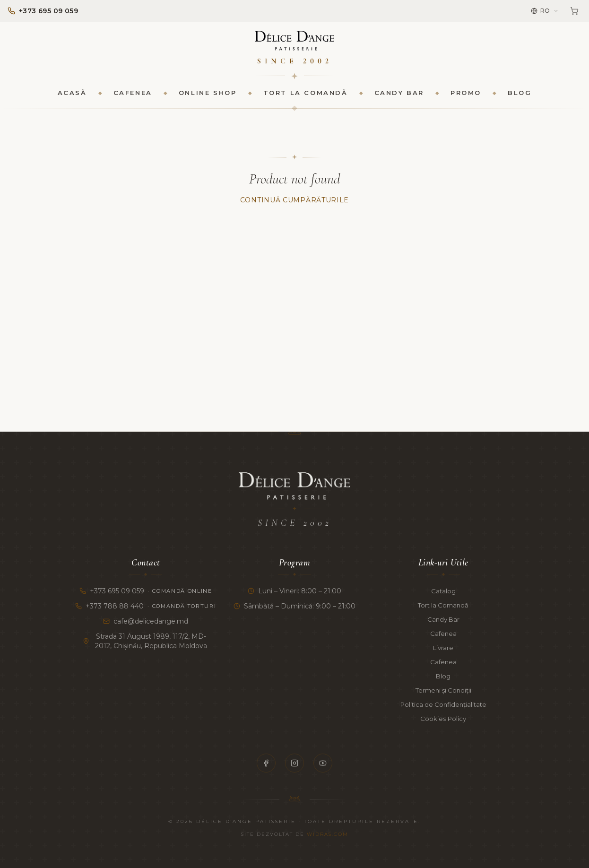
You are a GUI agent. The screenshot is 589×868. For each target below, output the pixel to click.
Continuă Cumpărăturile (294, 205)
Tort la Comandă (306, 97)
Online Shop (208, 97)
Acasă (72, 97)
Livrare (443, 648)
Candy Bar (399, 97)
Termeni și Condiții (443, 690)
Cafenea (133, 97)
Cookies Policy (443, 719)
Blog (520, 97)
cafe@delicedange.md (146, 621)
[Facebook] (266, 763)
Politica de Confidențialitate (443, 704)
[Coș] (574, 11)
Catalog (443, 591)
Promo (466, 97)
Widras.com (328, 834)
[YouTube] (323, 763)
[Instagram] (294, 763)
